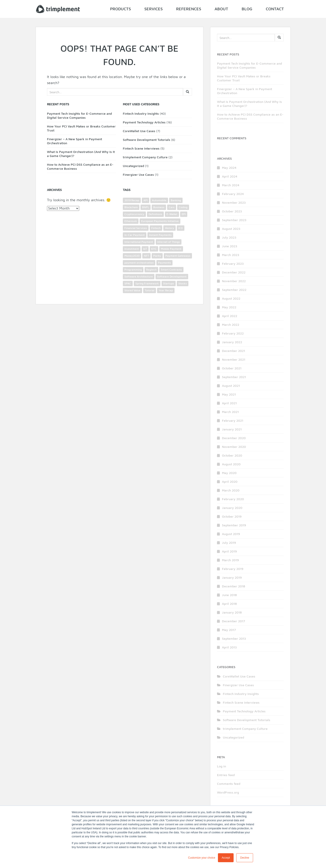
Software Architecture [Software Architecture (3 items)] (139, 276)
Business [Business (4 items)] (159, 207)
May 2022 (229, 307)
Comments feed (229, 784)
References (189, 9)
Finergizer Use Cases (138, 175)
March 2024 (231, 185)
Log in (222, 766)
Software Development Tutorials (147, 140)
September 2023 (234, 220)
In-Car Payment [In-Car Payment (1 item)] (135, 235)
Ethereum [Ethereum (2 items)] (131, 221)
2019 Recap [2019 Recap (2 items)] (132, 200)
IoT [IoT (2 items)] (145, 249)
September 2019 (234, 525)
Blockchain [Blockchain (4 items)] (131, 207)
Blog (247, 9)
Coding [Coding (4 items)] (183, 207)
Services (153, 9)
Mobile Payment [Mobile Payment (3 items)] (171, 249)
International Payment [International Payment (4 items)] (139, 242)
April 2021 (229, 403)
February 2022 (233, 333)
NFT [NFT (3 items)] (146, 256)
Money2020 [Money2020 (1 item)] (132, 256)
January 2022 (232, 342)
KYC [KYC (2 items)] (154, 249)
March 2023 (231, 255)
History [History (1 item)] (169, 228)
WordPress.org (228, 792)
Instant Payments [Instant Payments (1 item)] (160, 235)
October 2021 (232, 368)
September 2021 (234, 377)
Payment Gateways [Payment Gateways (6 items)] (178, 256)
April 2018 (229, 604)
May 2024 (229, 168)
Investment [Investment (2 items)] (132, 249)
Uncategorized (133, 166)
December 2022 (234, 272)
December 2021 (233, 351)
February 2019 (233, 569)
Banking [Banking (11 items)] (176, 200)
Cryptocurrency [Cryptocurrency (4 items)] (134, 214)
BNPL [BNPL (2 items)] (146, 207)
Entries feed (226, 775)
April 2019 (229, 551)
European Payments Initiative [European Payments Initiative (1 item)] (160, 221)
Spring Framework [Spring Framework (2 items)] (147, 283)
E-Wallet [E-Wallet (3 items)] (172, 214)
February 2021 (233, 420)
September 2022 (234, 290)
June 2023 (230, 246)
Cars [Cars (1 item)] (172, 207)
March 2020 (231, 490)
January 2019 (232, 577)
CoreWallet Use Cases (139, 131)
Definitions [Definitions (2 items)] (155, 214)
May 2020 (229, 473)
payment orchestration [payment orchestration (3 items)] (139, 263)
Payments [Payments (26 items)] (164, 263)
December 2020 (234, 438)
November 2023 (234, 202)
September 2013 (234, 638)
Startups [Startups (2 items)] (169, 283)
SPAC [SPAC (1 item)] (128, 283)
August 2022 (231, 298)
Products (120, 9)
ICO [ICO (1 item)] (181, 228)
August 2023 (231, 229)
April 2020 (230, 482)
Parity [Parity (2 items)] (157, 256)
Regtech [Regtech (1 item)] (151, 270)
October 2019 (232, 516)
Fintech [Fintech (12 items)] (156, 228)
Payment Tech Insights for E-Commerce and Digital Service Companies (79, 115)
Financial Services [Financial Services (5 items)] (136, 228)
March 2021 (230, 412)
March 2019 (230, 560)
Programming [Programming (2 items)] (133, 270)
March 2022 (231, 325)
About (221, 9)
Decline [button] (245, 858)
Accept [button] (226, 858)
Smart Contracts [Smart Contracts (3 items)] (171, 270)
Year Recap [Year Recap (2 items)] (166, 290)
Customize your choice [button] (201, 858)
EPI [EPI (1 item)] (184, 214)
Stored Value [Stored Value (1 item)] (132, 290)
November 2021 (234, 359)
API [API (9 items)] (146, 200)
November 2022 (234, 281)
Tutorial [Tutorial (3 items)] (150, 290)
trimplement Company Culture (145, 157)
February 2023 (233, 264)
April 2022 (230, 316)
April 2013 (229, 647)
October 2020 (232, 455)
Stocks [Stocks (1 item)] (183, 283)
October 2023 (232, 211)
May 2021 (229, 394)
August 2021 (231, 386)
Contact (275, 9)
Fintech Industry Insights (141, 113)
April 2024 (230, 176)
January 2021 (232, 429)
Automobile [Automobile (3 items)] (159, 200)
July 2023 (229, 237)
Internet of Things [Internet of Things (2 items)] (169, 242)
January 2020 (232, 508)
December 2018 (233, 586)
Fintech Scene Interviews (141, 148)
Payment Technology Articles (144, 122)
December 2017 (233, 621)
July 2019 (229, 543)
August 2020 (231, 464)
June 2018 (229, 595)
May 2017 (229, 630)
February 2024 (233, 194)
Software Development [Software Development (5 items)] (172, 276)
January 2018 (232, 612)
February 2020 (233, 499)
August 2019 (231, 534)
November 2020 (234, 447)
